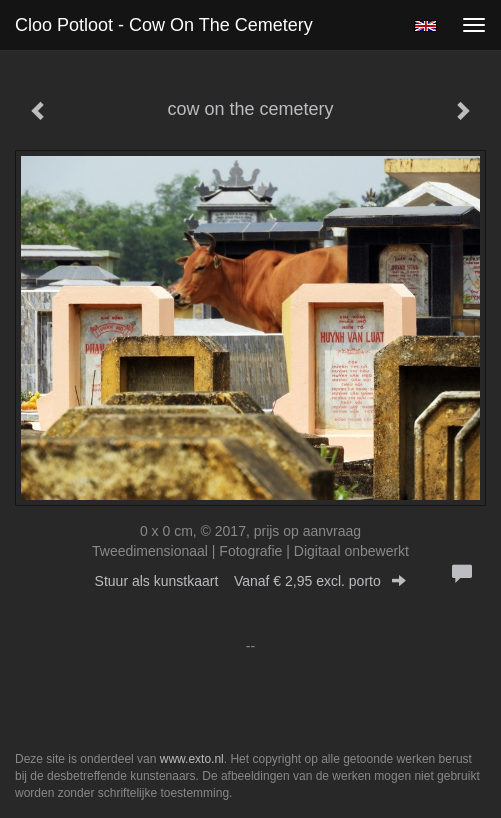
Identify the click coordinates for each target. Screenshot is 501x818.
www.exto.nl (192, 759)
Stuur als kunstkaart (251, 581)
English (425, 26)
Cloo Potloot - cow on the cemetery (164, 25)
